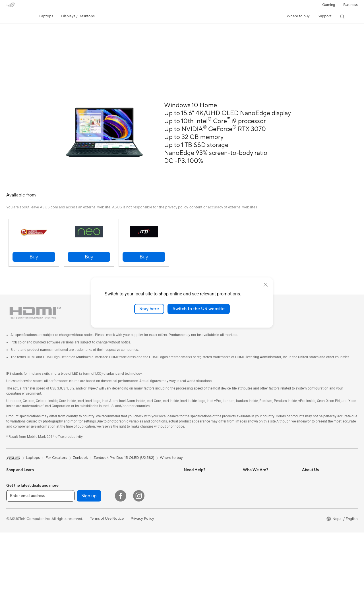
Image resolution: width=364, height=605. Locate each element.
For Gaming (75, 483)
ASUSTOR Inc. (314, 525)
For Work (14, 483)
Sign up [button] (89, 568)
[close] (266, 285)
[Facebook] (121, 568)
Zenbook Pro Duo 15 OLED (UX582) (53, 30)
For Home (15, 475)
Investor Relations (317, 500)
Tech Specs (39, 39)
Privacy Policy (142, 591)
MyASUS (251, 474)
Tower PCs (133, 475)
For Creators (76, 466)
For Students (76, 474)
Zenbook (80, 445)
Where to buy (298, 16)
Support (83, 39)
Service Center (196, 474)
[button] (329, 5)
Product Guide (314, 474)
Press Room (312, 517)
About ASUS (313, 483)
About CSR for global (320, 508)
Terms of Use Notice (107, 591)
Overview (14, 39)
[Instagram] (139, 568)
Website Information (201, 466)
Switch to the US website (199, 309)
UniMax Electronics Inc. (322, 542)
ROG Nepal (253, 466)
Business (350, 5)
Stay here (149, 309)
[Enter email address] (40, 568)
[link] (16, 17)
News (307, 491)
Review (62, 39)
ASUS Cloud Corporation (323, 534)
